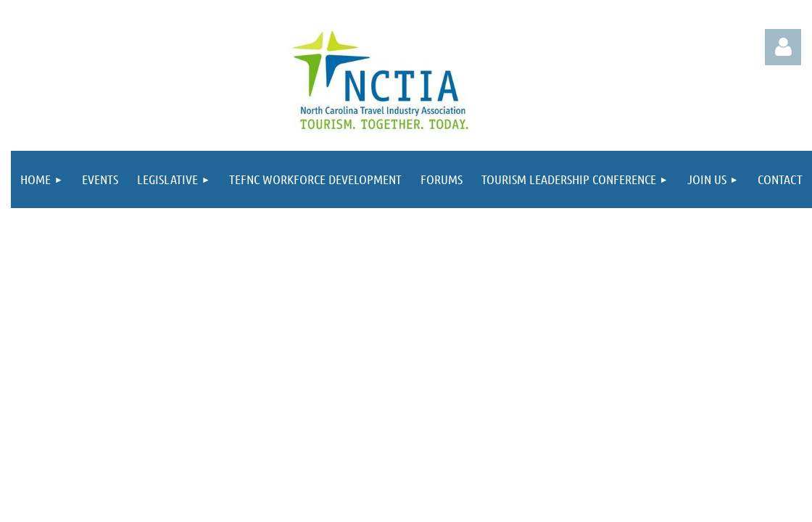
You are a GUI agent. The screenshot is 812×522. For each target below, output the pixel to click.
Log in (783, 47)
